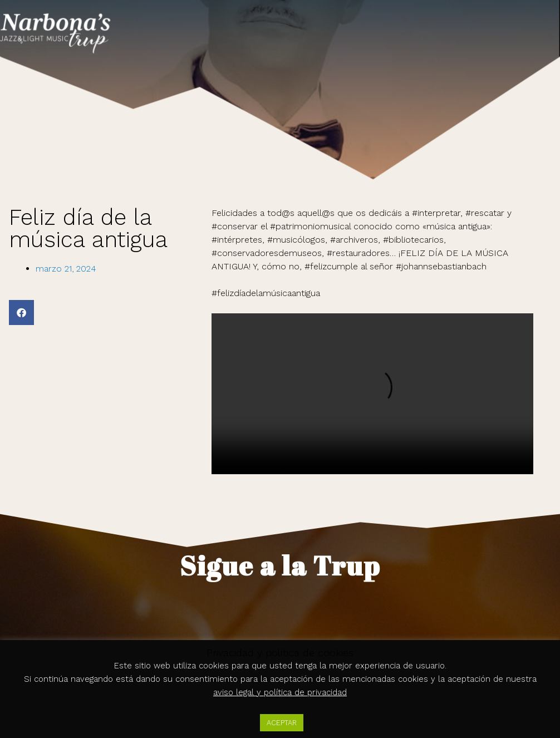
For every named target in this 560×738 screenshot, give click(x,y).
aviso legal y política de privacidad (280, 692)
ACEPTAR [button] (282, 723)
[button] (21, 313)
